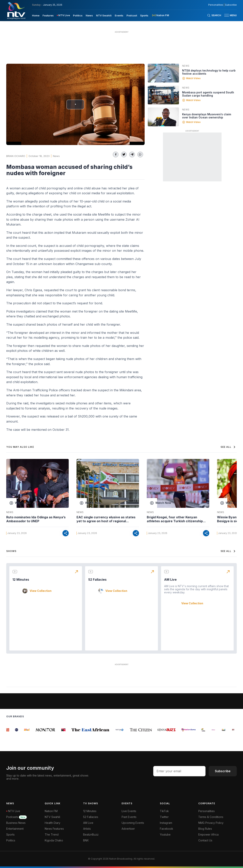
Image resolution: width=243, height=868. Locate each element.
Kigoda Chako (54, 840)
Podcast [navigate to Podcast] (132, 15)
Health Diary (53, 823)
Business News (16, 823)
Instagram (166, 823)
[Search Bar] (214, 15)
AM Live (170, 580)
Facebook (166, 829)
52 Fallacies (97, 580)
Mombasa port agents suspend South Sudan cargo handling (208, 94)
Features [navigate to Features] (48, 15)
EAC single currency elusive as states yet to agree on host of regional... (106, 519)
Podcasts (16, 817)
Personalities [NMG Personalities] (216, 5)
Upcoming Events (133, 823)
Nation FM (51, 811)
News (56, 156)
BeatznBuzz (91, 834)
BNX (86, 840)
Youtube (165, 834)
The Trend (52, 834)
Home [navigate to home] (36, 15)
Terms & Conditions (211, 817)
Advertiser (128, 829)
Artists (87, 829)
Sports (10, 834)
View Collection (41, 591)
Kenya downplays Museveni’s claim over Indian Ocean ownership (207, 116)
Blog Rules (205, 829)
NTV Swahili (52, 817)
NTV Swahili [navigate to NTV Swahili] (104, 15)
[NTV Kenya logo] (16, 11)
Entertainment (15, 829)
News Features (54, 829)
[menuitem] (36, 15)
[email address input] (179, 771)
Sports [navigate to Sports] (144, 15)
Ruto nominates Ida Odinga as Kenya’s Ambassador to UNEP (36, 519)
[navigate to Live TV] (63, 15)
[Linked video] (163, 73)
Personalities (207, 811)
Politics (11, 840)
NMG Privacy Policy (211, 823)
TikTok (164, 811)
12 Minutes (21, 580)
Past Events (129, 817)
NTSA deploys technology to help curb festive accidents (209, 72)
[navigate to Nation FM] (160, 15)
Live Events (129, 811)
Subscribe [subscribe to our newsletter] (231, 5)
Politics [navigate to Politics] (78, 15)
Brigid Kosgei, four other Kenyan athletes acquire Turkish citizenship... (176, 519)
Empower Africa (208, 834)
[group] (8, 730)
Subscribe (223, 771)
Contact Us (205, 840)
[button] (229, 15)
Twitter (164, 817)
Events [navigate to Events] (119, 15)
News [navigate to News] (89, 15)
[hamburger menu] (227, 15)
